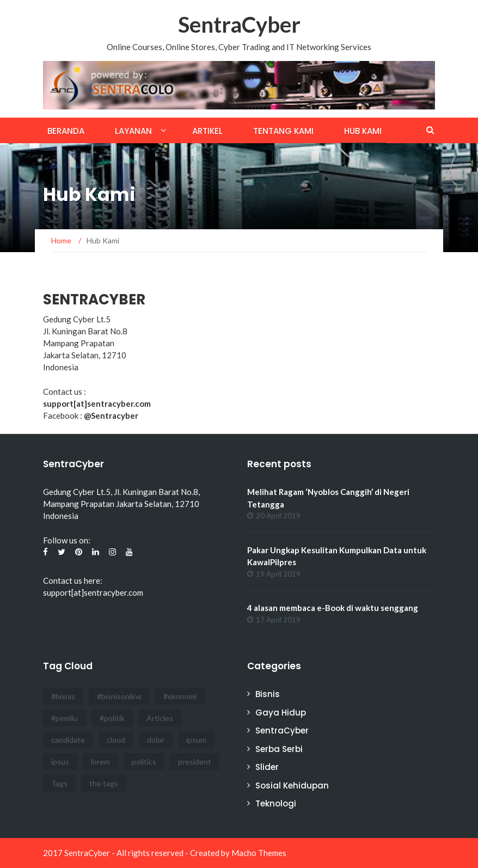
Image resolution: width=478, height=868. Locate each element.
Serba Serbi (279, 749)
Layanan (133, 131)
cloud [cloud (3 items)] (116, 740)
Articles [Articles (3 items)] (160, 718)
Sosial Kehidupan (292, 786)
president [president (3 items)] (195, 762)
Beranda (66, 131)
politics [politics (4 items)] (144, 762)
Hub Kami (363, 131)
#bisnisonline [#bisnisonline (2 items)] (119, 696)
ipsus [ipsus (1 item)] (60, 762)
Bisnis (268, 694)
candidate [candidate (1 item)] (68, 740)
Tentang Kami (283, 131)
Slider (267, 767)
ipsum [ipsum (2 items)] (196, 740)
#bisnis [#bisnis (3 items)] (63, 696)
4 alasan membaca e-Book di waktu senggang (333, 608)
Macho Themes (259, 853)
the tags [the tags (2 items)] (104, 783)
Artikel (207, 131)
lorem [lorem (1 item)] (100, 762)
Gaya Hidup (281, 713)
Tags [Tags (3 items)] (59, 783)
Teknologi (276, 803)
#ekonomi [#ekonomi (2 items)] (180, 696)
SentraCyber (239, 25)
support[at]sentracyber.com (93, 592)
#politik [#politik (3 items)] (112, 718)
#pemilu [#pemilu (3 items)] (65, 718)
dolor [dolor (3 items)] (156, 740)
